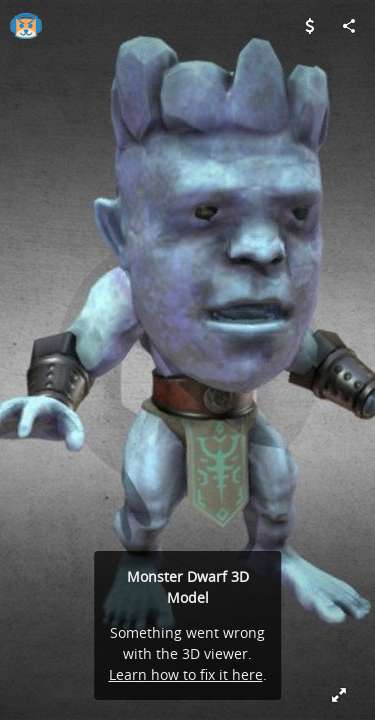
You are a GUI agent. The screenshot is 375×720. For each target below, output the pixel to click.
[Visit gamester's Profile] (26, 26)
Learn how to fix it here (186, 674)
